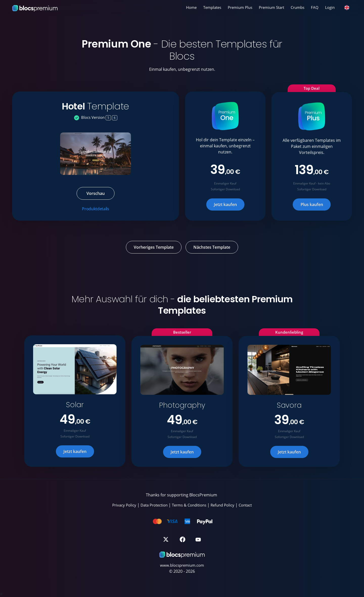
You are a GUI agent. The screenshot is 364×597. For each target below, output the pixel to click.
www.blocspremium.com (182, 565)
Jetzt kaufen (225, 204)
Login (330, 7)
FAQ (315, 7)
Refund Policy (222, 505)
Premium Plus (240, 7)
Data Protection (154, 505)
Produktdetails (96, 209)
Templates (212, 7)
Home (191, 7)
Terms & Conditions (189, 505)
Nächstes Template (212, 247)
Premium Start (271, 7)
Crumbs (298, 7)
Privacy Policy (124, 505)
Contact (245, 505)
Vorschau (96, 193)
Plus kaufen (312, 204)
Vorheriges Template (154, 247)
